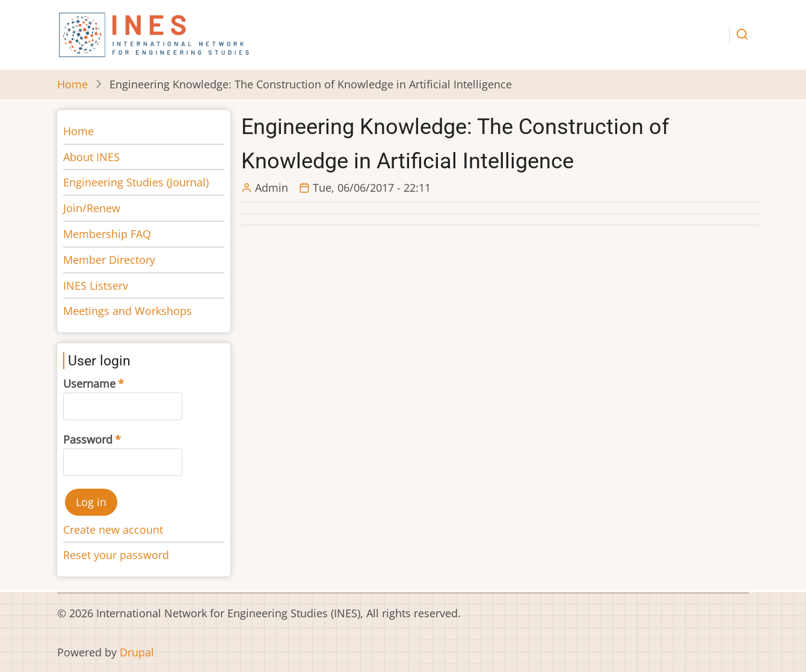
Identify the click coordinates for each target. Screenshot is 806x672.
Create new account (113, 530)
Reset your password (116, 555)
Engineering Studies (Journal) (136, 182)
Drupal (137, 652)
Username (89, 383)
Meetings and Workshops (128, 311)
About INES (91, 157)
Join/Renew (92, 208)
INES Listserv (96, 286)
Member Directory (109, 260)
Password (88, 439)
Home (72, 84)
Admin (272, 188)
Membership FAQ (107, 234)
